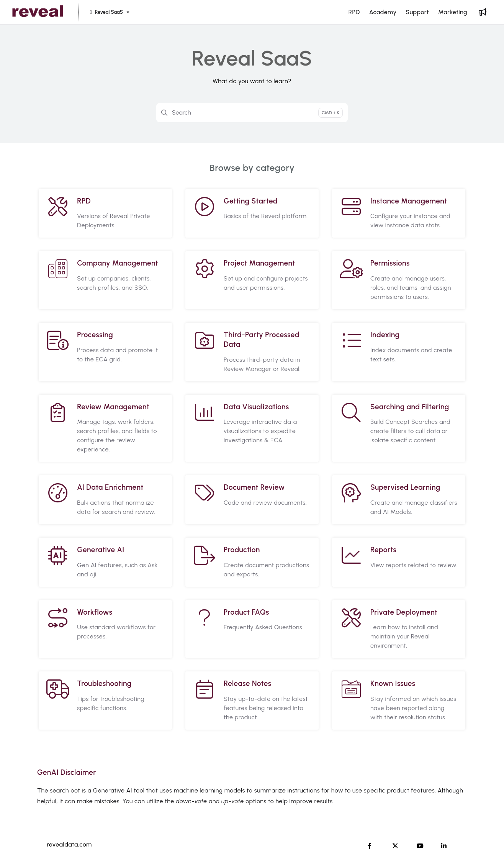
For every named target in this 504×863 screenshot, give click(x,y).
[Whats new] (483, 12)
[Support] (417, 12)
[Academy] (383, 12)
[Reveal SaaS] (109, 12)
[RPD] (354, 12)
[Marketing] (453, 12)
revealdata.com (69, 844)
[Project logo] (38, 12)
